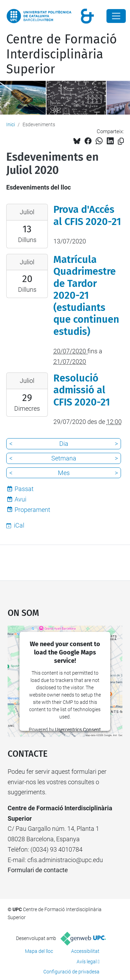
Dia (64, 444)
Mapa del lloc (39, 951)
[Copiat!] (121, 141)
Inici (11, 124)
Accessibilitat (85, 951)
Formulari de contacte (38, 870)
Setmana (64, 458)
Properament (32, 510)
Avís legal (87, 962)
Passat (24, 489)
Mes (64, 473)
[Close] (116, 16)
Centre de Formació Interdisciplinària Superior (62, 54)
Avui (20, 499)
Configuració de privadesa (71, 972)
